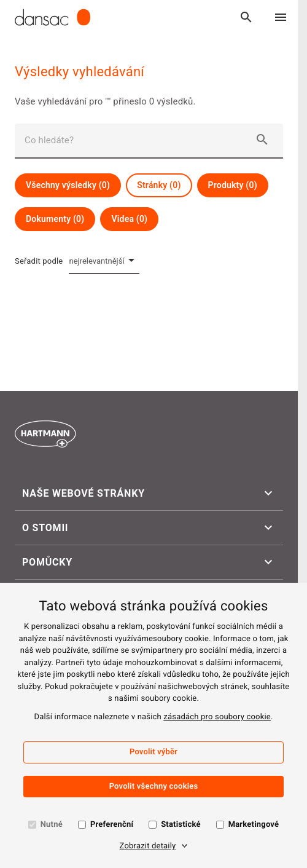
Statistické (181, 825)
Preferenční (112, 825)
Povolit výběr (153, 752)
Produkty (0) (233, 185)
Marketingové (254, 825)
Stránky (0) (159, 185)
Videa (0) (129, 219)
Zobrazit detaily (148, 846)
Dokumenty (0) (55, 219)
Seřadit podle (39, 261)
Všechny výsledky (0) (68, 185)
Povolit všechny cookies (154, 787)
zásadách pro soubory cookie (217, 717)
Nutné (52, 825)
